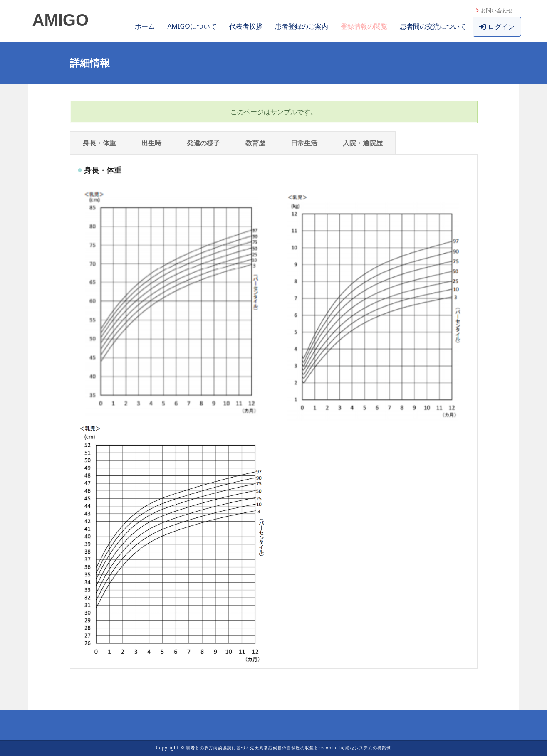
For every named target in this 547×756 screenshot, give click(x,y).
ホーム (145, 26)
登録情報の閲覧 (364, 26)
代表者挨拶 (246, 26)
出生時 (151, 143)
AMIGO (61, 20)
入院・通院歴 (363, 143)
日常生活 (304, 143)
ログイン (497, 27)
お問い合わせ (497, 10)
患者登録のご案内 (302, 26)
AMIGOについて (192, 26)
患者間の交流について (433, 26)
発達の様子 (203, 143)
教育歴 (255, 143)
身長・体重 (99, 143)
